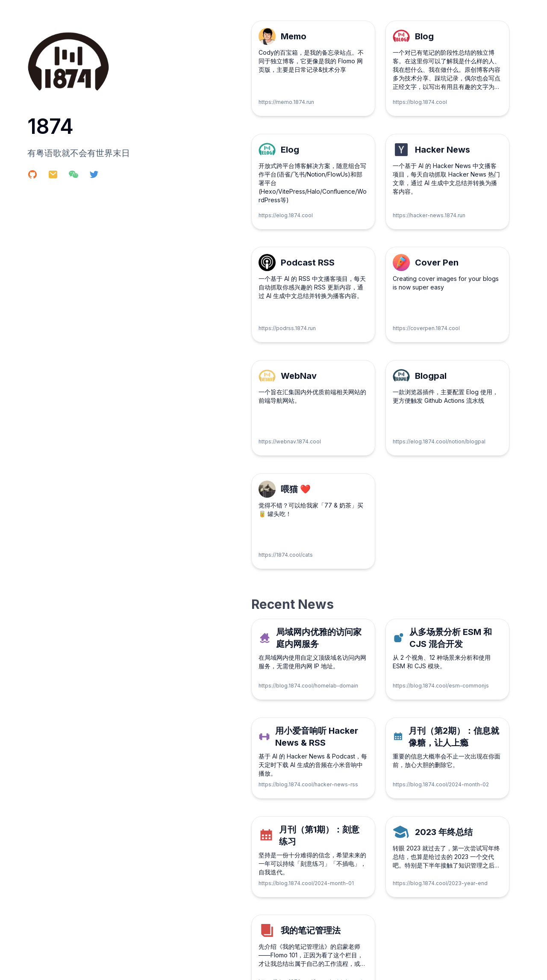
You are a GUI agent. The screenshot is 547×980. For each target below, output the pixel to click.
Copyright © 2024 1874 (53, 967)
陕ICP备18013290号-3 (497, 967)
